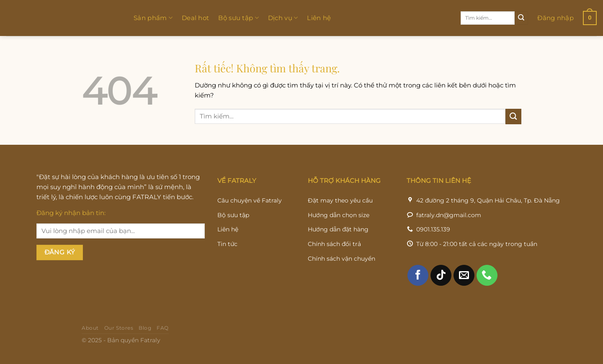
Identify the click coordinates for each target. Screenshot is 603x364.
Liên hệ (319, 18)
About (90, 341)
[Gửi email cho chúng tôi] (464, 288)
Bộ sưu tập (238, 18)
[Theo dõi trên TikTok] (441, 288)
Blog (145, 341)
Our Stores (119, 341)
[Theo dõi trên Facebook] (418, 288)
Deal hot (195, 18)
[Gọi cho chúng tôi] (487, 288)
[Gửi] (521, 18)
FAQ (163, 341)
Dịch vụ (283, 18)
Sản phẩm (153, 18)
